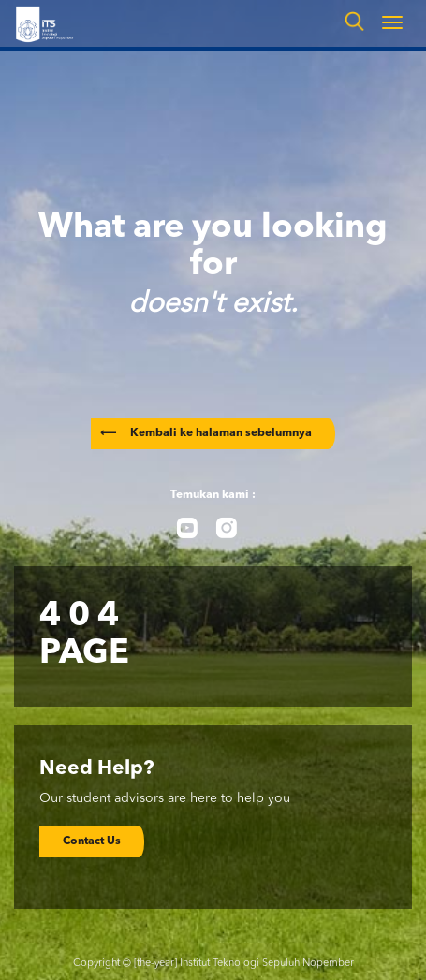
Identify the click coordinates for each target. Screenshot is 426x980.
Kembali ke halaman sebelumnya (206, 433)
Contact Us (92, 841)
